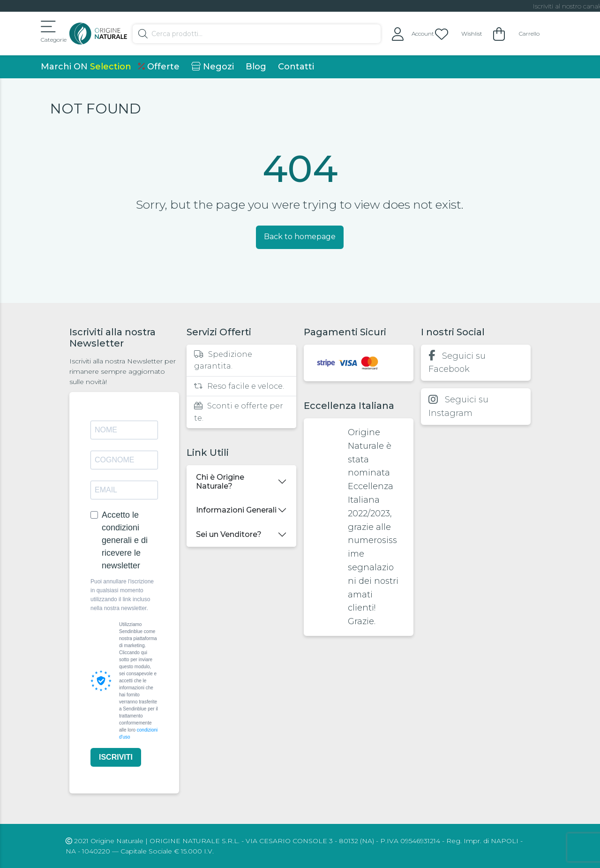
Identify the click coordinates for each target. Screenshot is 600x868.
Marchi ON (86, 67)
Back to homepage (300, 237)
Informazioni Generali (236, 510)
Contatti (296, 67)
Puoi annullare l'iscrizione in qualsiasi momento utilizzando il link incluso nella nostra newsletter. (122, 595)
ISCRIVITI (116, 757)
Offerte (159, 67)
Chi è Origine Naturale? (220, 482)
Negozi (213, 67)
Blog (256, 67)
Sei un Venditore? (229, 534)
